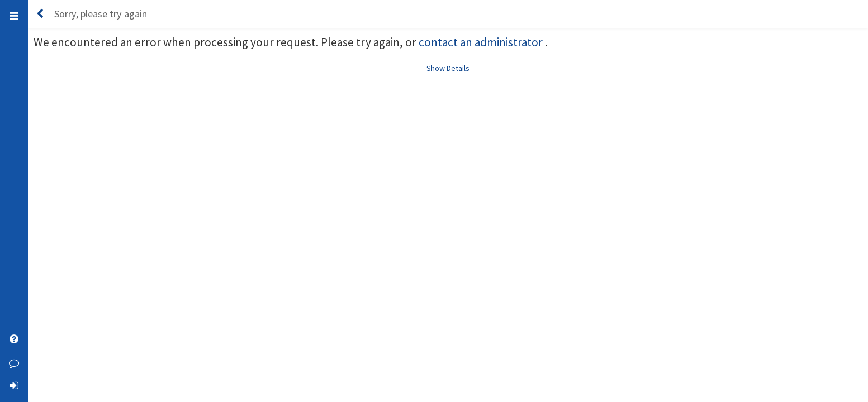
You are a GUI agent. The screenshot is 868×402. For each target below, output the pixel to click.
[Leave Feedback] (14, 363)
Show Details (448, 68)
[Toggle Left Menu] (14, 15)
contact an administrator (482, 42)
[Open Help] (14, 341)
